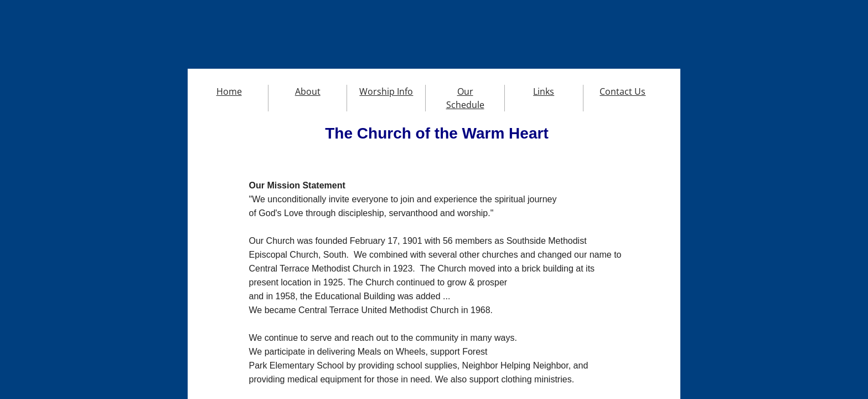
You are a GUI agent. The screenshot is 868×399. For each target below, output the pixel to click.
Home (229, 91)
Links (544, 91)
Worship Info (386, 91)
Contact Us (622, 91)
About (308, 91)
